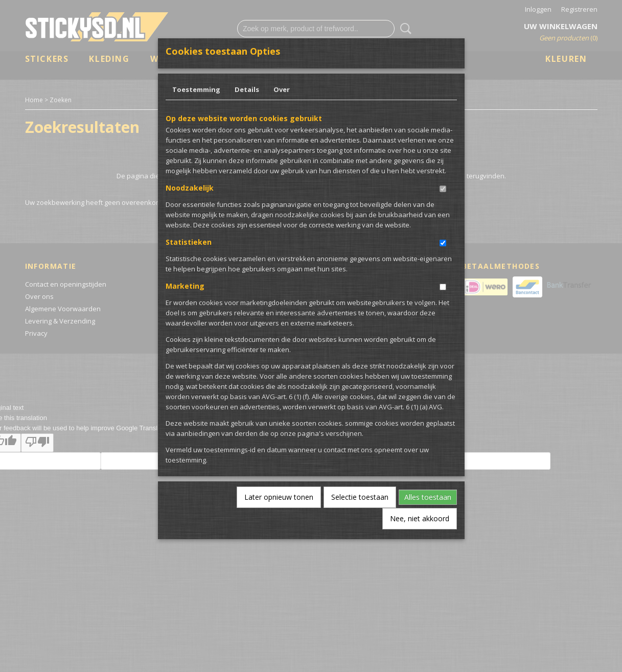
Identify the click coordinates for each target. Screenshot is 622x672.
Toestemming (196, 89)
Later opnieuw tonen (279, 497)
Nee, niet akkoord (420, 518)
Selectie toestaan (360, 497)
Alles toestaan (428, 497)
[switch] (443, 189)
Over (282, 89)
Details (247, 89)
